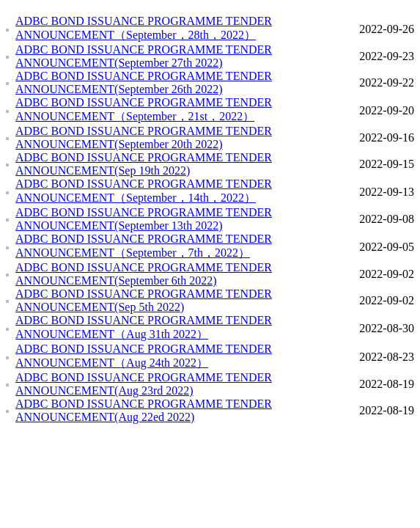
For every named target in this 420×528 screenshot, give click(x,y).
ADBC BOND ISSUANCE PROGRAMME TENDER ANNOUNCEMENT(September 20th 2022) (144, 137)
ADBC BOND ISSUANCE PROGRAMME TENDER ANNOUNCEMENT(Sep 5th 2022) (144, 300)
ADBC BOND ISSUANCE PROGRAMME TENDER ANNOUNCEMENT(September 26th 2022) (144, 82)
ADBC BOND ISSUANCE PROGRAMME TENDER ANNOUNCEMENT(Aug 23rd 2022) (144, 384)
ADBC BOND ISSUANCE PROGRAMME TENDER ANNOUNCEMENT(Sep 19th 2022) (144, 164)
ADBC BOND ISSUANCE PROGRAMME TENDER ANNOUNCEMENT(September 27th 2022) (144, 56)
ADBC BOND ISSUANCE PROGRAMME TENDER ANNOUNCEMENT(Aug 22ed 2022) (144, 410)
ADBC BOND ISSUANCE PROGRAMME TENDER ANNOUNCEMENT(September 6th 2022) (144, 274)
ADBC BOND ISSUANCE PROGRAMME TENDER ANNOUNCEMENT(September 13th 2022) (144, 219)
